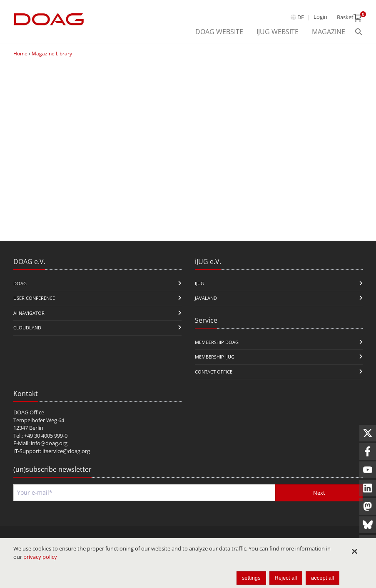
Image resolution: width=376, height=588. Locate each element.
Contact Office (214, 372)
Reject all (286, 578)
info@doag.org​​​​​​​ (49, 443)
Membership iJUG (215, 357)
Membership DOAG (217, 342)
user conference (34, 298)
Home (20, 54)
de (301, 17)
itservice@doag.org (66, 451)
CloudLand (27, 328)
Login (320, 17)
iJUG (199, 283)
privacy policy (40, 557)
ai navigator (29, 313)
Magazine (329, 32)
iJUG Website (278, 32)
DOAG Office (29, 412)
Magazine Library (52, 54)
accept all (322, 578)
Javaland (206, 298)
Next (319, 493)
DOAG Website (219, 32)
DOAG (20, 283)
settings (251, 578)
